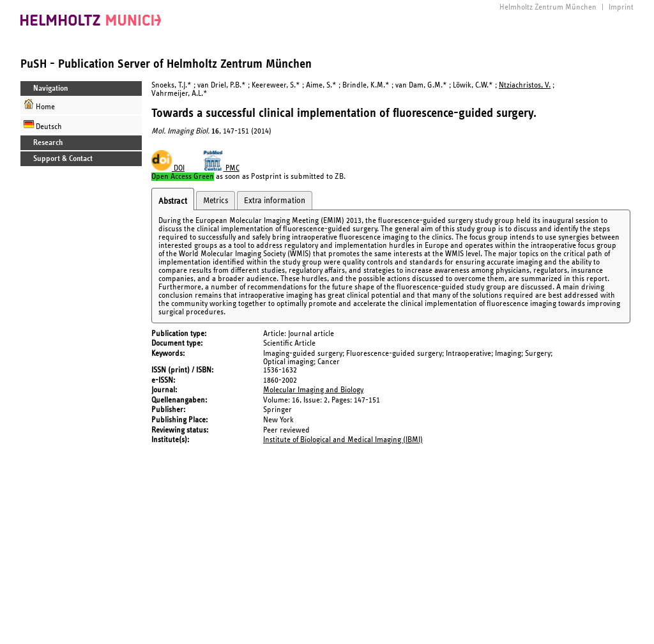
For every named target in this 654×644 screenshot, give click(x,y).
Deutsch (43, 125)
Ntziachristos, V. (525, 85)
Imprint (621, 7)
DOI (168, 168)
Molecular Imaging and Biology (313, 390)
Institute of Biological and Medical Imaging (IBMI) (343, 440)
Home (39, 105)
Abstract (173, 201)
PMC (221, 168)
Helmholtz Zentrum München (548, 7)
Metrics (216, 201)
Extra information (275, 201)
